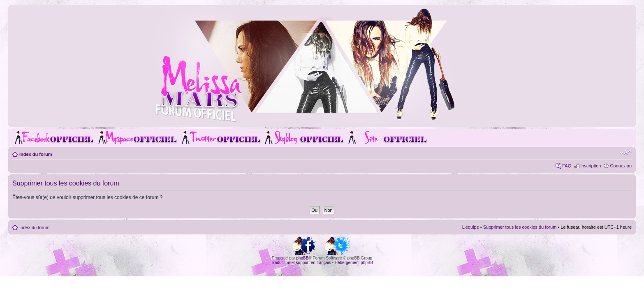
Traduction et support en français (301, 263)
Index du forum (36, 154)
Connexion (621, 166)
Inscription (591, 166)
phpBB (302, 258)
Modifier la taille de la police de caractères (626, 153)
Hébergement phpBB (354, 263)
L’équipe (471, 227)
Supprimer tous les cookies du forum (520, 227)
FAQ (567, 166)
